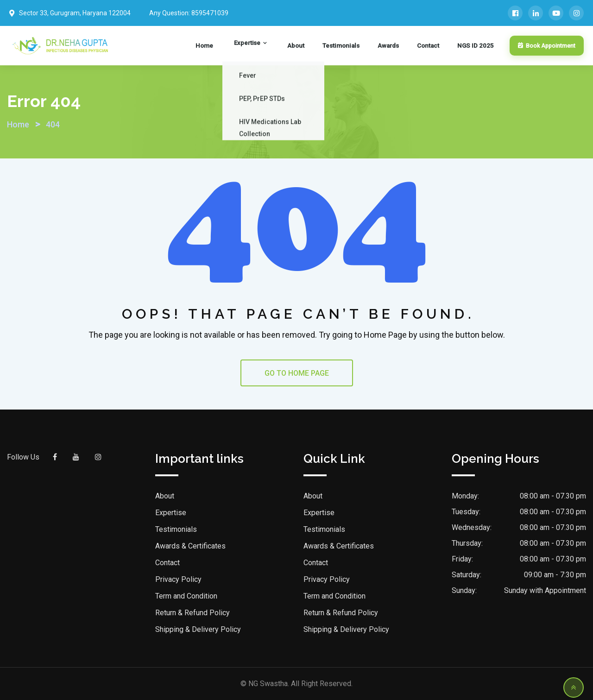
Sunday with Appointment (545, 590)
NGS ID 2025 (474, 46)
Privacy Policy (178, 579)
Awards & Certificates (190, 546)
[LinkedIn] (536, 13)
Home (241, 46)
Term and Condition (186, 596)
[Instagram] (576, 13)
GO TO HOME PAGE (297, 373)
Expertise (276, 46)
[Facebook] (515, 13)
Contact (433, 46)
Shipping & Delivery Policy (198, 629)
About (316, 46)
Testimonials (356, 46)
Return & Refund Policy (192, 613)
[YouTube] (556, 13)
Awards (398, 46)
